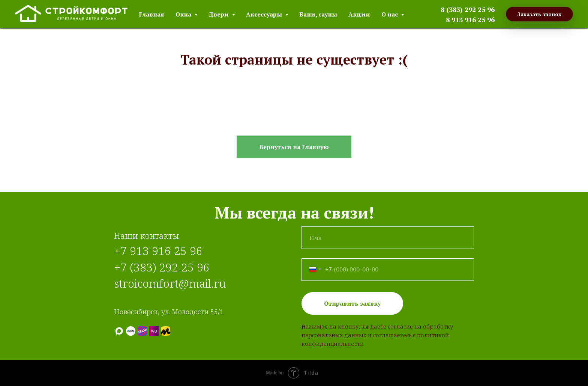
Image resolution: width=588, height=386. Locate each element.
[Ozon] (142, 331)
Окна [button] (184, 14)
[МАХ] (119, 331)
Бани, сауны (318, 14)
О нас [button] (390, 14)
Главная (151, 14)
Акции (359, 14)
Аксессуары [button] (265, 14)
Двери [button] (219, 14)
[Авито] (131, 331)
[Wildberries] (154, 331)
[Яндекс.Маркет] (166, 331)
